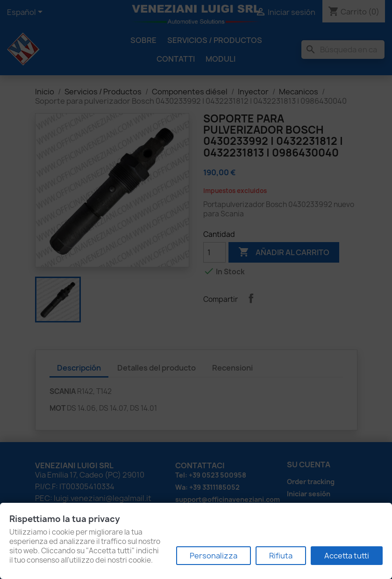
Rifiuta (281, 556)
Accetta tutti (347, 556)
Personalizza (214, 556)
